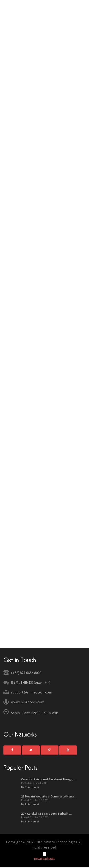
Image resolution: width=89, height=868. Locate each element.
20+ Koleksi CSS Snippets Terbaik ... (46, 813)
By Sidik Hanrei (30, 787)
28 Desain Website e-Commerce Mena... (49, 796)
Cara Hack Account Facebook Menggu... (49, 779)
